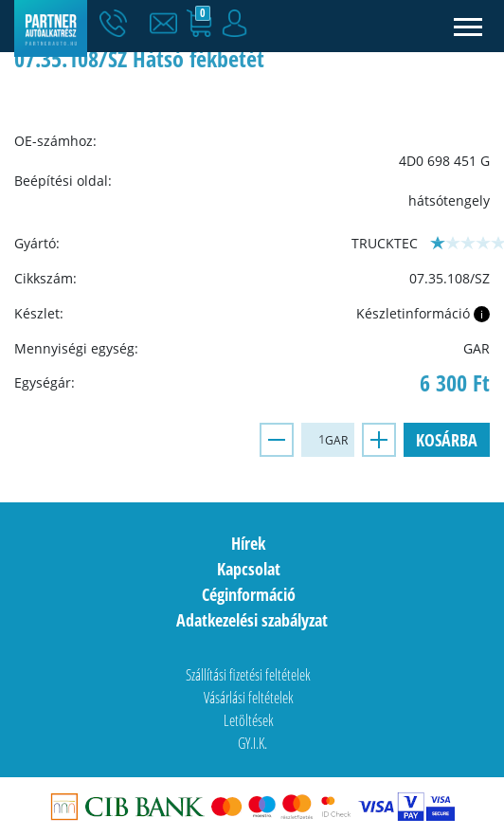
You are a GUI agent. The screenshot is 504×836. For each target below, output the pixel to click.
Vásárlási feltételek (249, 698)
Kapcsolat (249, 569)
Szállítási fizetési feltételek (248, 675)
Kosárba (447, 440)
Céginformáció (249, 594)
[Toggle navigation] (468, 26)
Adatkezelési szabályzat (252, 620)
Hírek (248, 543)
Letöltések (249, 720)
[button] (168, 24)
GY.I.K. (252, 743)
